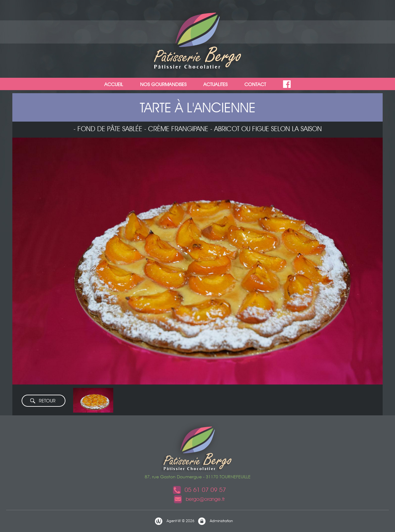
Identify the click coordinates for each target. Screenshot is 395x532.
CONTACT (255, 84)
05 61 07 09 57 (199, 490)
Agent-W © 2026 (174, 521)
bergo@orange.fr (199, 499)
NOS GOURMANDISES (163, 84)
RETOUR (43, 401)
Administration (215, 521)
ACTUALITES (215, 84)
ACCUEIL (114, 84)
